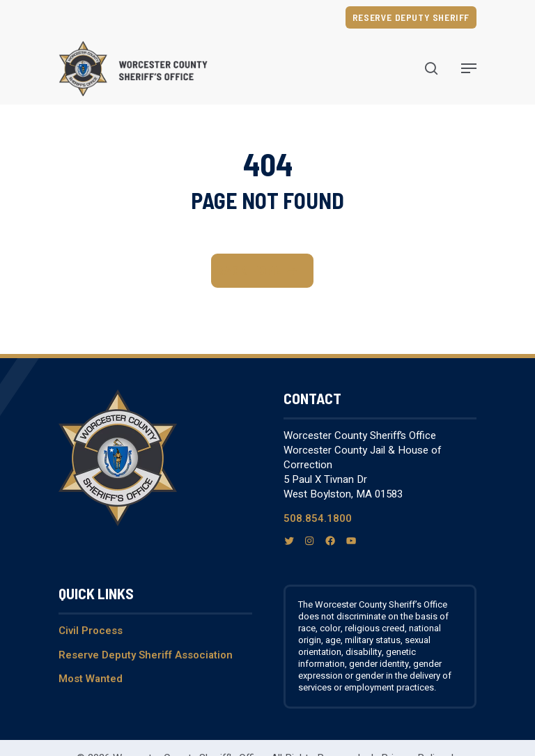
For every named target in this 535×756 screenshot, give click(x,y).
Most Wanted (91, 679)
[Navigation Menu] (469, 68)
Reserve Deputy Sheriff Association (146, 655)
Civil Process (91, 631)
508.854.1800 (318, 518)
